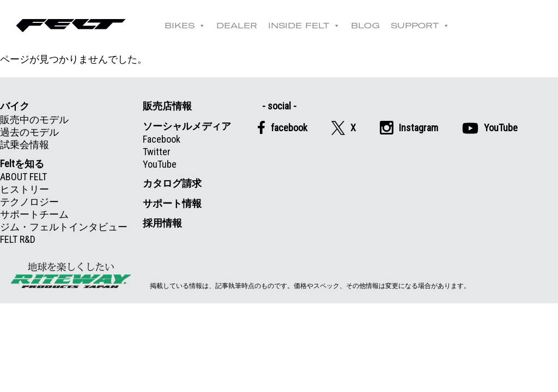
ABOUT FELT (23, 177)
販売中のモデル (34, 120)
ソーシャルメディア (187, 126)
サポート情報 (172, 203)
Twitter (157, 152)
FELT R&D (18, 239)
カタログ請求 (172, 183)
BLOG (365, 26)
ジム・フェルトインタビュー (64, 227)
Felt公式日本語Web (71, 26)
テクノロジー (29, 202)
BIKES (185, 26)
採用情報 (162, 223)
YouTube (160, 164)
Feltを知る (22, 164)
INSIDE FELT (304, 26)
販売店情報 (167, 106)
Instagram (409, 128)
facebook (282, 127)
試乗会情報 (25, 145)
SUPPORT (420, 26)
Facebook (162, 139)
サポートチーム (34, 214)
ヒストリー (25, 189)
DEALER (237, 26)
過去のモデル (29, 132)
